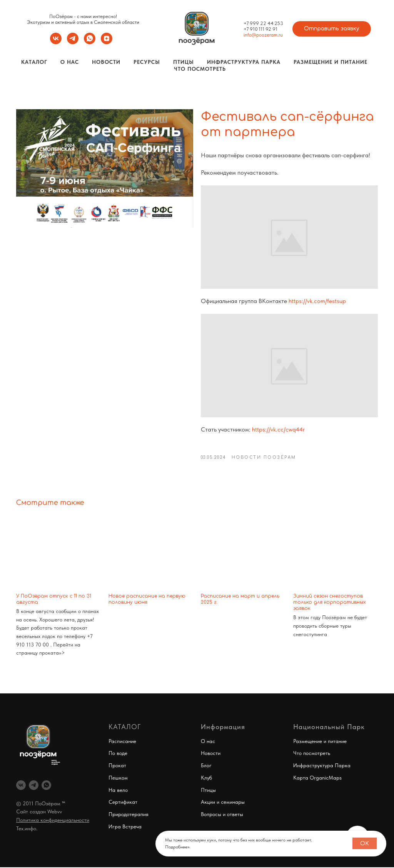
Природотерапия (129, 815)
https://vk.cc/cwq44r (278, 429)
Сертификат (123, 802)
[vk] (56, 42)
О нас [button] (70, 62)
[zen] (107, 42)
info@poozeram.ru (263, 35)
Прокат (117, 766)
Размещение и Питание (331, 62)
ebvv (57, 812)
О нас (208, 741)
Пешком (118, 778)
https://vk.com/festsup (317, 301)
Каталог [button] (34, 62)
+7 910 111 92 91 (260, 29)
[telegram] (73, 42)
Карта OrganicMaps (317, 778)
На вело (118, 790)
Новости (106, 62)
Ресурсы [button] (147, 62)
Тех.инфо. (27, 829)
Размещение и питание (320, 741)
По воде (118, 754)
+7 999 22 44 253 (263, 23)
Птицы (184, 62)
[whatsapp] (90, 42)
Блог (206, 766)
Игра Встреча (125, 827)
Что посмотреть (200, 69)
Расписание (122, 741)
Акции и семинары (223, 802)
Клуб (206, 778)
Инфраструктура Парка (244, 62)
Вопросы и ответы (222, 815)
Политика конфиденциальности (53, 820)
